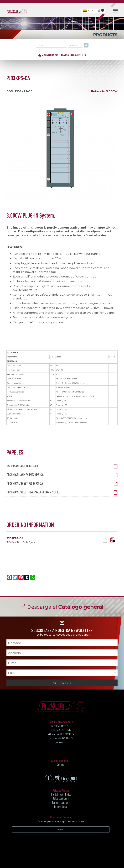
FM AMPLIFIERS (51, 55)
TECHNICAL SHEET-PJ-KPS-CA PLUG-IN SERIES (62, 492)
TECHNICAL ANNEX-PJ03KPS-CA (62, 475)
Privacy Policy (61, 790)
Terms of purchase (61, 803)
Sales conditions (61, 799)
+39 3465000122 (65, 738)
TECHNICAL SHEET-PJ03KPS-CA (62, 483)
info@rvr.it (61, 742)
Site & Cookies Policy (61, 795)
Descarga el (65, 607)
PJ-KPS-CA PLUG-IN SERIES (73, 55)
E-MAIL (61, 829)
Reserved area (61, 807)
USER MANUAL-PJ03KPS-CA (62, 466)
